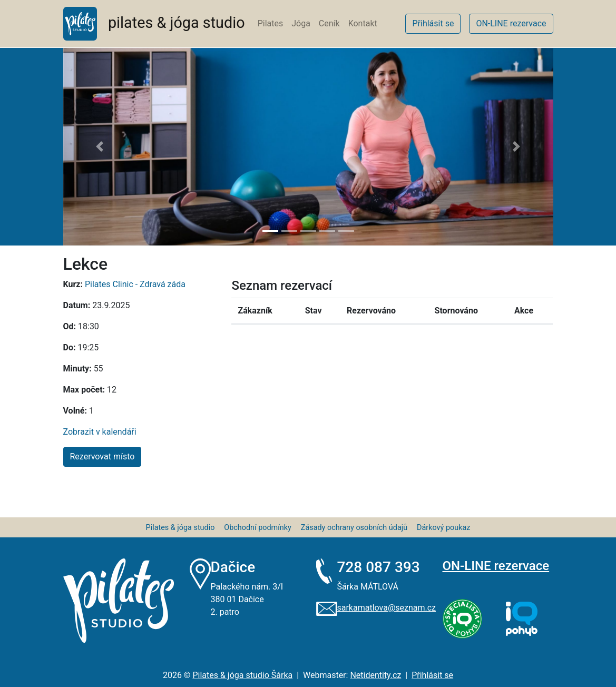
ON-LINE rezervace (496, 566)
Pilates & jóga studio (180, 528)
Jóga (301, 23)
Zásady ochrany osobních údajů (354, 528)
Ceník (329, 23)
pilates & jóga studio (154, 24)
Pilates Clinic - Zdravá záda (135, 284)
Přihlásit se (432, 675)
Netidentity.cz (375, 675)
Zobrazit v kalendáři (100, 432)
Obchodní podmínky (257, 528)
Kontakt (363, 23)
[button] (100, 147)
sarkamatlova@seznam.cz (386, 608)
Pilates (271, 23)
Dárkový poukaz (443, 528)
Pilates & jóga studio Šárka (242, 675)
